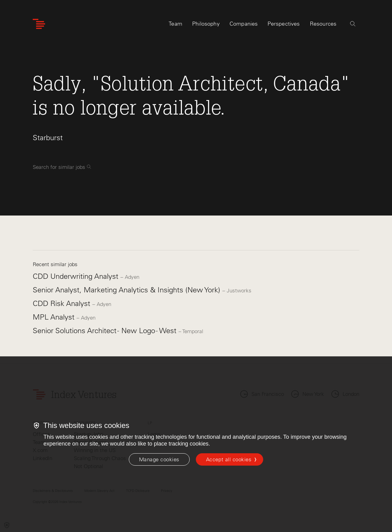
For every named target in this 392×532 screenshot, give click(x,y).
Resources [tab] (323, 24)
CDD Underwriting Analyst (77, 276)
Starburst (48, 138)
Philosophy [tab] (206, 24)
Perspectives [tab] (284, 24)
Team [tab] (175, 24)
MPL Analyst (55, 317)
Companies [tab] (244, 24)
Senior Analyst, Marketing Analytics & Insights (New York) (128, 290)
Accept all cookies (229, 459)
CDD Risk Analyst (63, 303)
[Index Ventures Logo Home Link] (39, 24)
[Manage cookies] (159, 459)
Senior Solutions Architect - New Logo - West (106, 331)
